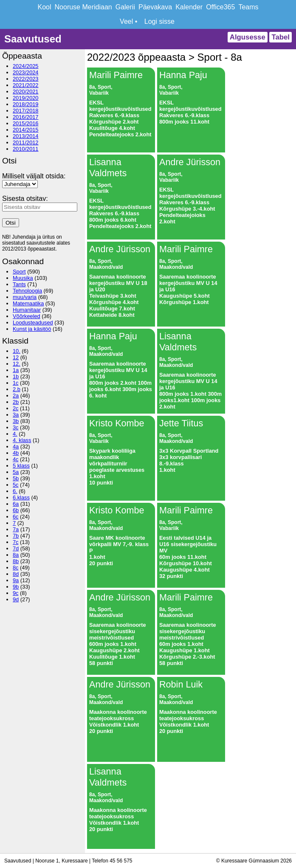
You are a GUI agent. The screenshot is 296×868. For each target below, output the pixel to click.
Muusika (23, 278)
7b (16, 536)
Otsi (11, 223)
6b (16, 510)
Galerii (125, 7)
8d (16, 574)
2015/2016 (26, 123)
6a (16, 504)
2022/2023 (26, 79)
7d (16, 548)
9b (16, 587)
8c (16, 568)
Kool (45, 7)
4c (16, 459)
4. (15, 434)
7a (16, 529)
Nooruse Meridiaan (83, 7)
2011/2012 (26, 142)
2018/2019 (26, 104)
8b (16, 561)
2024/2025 (26, 66)
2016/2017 (26, 117)
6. (15, 491)
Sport (19, 272)
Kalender (189, 7)
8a (16, 555)
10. (17, 351)
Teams (248, 7)
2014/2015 (26, 130)
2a (16, 396)
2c (16, 408)
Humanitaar (27, 310)
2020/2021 (26, 92)
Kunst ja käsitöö (32, 329)
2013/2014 (26, 136)
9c (16, 593)
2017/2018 (26, 111)
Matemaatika (28, 303)
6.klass (21, 497)
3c (16, 427)
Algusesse (248, 37)
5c (16, 485)
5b (16, 478)
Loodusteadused (33, 323)
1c (16, 383)
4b (16, 453)
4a (16, 447)
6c (16, 517)
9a (16, 580)
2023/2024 (26, 72)
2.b (17, 389)
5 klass (21, 466)
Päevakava (155, 7)
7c (16, 542)
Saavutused (33, 39)
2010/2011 (26, 149)
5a (16, 472)
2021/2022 (26, 85)
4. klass (22, 440)
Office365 (220, 7)
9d (16, 599)
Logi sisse (159, 21)
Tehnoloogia (27, 291)
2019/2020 (26, 98)
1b (16, 376)
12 (16, 357)
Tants (19, 284)
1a (16, 370)
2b (16, 402)
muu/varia (25, 297)
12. (17, 364)
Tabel (280, 37)
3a (16, 415)
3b (16, 421)
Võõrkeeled (27, 316)
